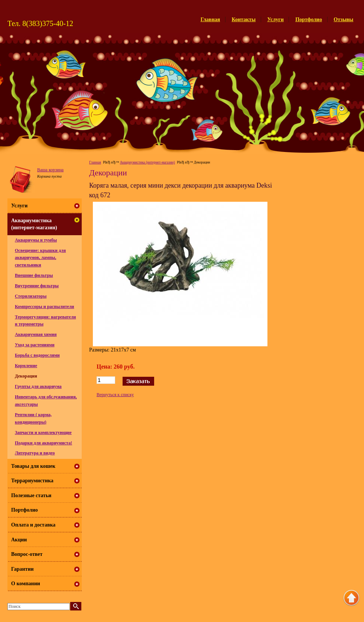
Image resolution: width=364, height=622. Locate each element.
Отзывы (343, 20)
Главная (210, 20)
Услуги (276, 20)
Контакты (244, 20)
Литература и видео (35, 453)
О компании (26, 584)
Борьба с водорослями (37, 355)
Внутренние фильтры (37, 286)
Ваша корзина (50, 170)
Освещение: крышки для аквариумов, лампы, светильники (40, 258)
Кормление (26, 366)
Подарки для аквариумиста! (43, 443)
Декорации (26, 376)
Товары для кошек (33, 466)
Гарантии (22, 569)
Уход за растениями (35, 345)
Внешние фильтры (34, 275)
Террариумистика (32, 481)
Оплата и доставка (33, 525)
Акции (19, 540)
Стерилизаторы (31, 296)
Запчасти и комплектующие (43, 433)
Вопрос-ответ (27, 554)
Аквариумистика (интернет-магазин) (147, 162)
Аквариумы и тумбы (36, 240)
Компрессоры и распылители (45, 307)
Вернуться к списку (115, 395)
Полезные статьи (31, 495)
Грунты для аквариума (38, 386)
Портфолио (309, 20)
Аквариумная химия (36, 334)
